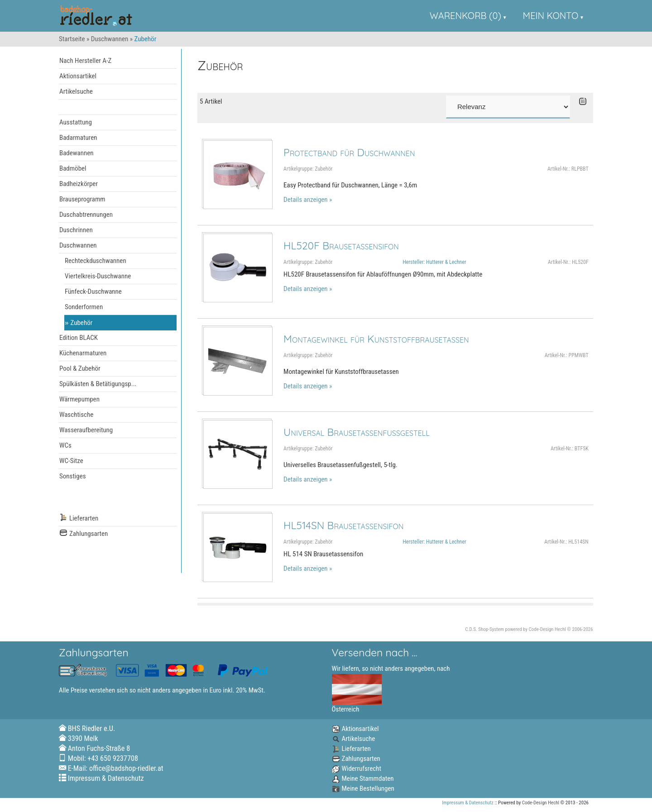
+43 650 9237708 (113, 758)
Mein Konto (551, 16)
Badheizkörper (79, 184)
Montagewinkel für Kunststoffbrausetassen (376, 339)
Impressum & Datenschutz (106, 778)
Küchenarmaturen (83, 353)
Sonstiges (73, 476)
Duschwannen (110, 39)
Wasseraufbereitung (86, 430)
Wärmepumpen (79, 399)
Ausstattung (76, 122)
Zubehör (82, 323)
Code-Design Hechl (547, 629)
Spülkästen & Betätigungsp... (98, 384)
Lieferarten (79, 518)
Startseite (72, 39)
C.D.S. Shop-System (484, 629)
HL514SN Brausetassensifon (343, 525)
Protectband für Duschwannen (349, 152)
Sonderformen (84, 307)
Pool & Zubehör (80, 368)
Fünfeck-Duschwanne (93, 291)
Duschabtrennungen (86, 215)
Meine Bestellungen (363, 788)
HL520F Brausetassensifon (341, 246)
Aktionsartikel (78, 76)
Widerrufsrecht (357, 769)
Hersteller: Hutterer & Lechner (434, 262)
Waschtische (76, 415)
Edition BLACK (79, 338)
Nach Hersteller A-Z (85, 61)
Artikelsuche (76, 91)
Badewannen (77, 153)
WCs (65, 445)
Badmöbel (73, 168)
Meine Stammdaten (363, 779)
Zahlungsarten (84, 534)
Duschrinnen (76, 230)
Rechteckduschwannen (96, 261)
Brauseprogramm (82, 199)
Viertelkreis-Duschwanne (98, 276)
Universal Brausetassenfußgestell (357, 432)
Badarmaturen (78, 138)
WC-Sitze (71, 461)
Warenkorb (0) (465, 16)
